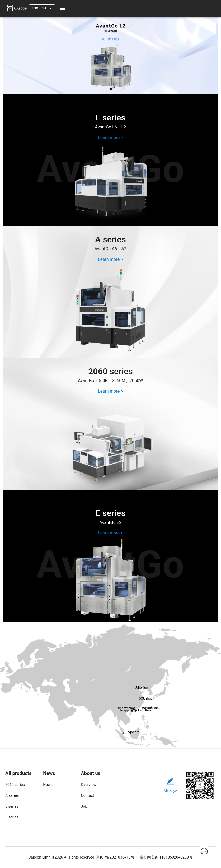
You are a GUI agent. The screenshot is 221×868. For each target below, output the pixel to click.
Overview (89, 785)
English (42, 9)
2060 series (15, 785)
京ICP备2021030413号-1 (117, 857)
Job (84, 806)
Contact (88, 795)
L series (12, 806)
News (48, 785)
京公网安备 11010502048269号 (166, 857)
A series (12, 795)
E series (12, 817)
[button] (111, 89)
